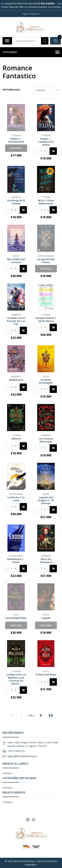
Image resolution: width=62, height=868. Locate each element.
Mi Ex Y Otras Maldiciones (46, 202)
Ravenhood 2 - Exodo (16, 561)
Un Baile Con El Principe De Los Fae (16, 321)
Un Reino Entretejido (46, 381)
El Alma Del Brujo (46, 674)
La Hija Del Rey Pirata (46, 261)
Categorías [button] (31, 52)
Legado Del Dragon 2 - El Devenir (46, 500)
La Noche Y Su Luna (16, 499)
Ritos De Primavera (46, 561)
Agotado (16, 148)
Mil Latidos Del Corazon (16, 261)
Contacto (7, 773)
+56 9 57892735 (16, 751)
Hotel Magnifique (16, 618)
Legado (46, 618)
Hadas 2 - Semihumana (16, 140)
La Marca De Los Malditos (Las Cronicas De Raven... (16, 679)
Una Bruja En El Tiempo (16, 202)
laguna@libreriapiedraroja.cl (22, 756)
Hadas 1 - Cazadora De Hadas (46, 142)
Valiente (16, 438)
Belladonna (16, 380)
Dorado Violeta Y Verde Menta (46, 319)
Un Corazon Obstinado (46, 440)
